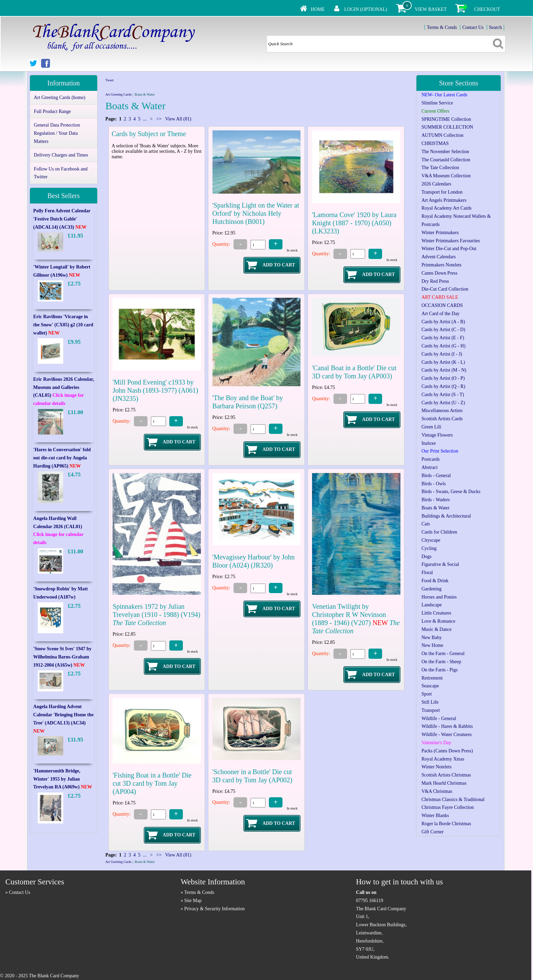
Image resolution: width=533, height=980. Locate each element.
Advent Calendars (439, 257)
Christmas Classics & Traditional (453, 799)
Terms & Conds (442, 27)
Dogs (427, 557)
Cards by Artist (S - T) (443, 395)
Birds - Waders (436, 500)
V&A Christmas (437, 791)
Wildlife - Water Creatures (447, 734)
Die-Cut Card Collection (445, 289)
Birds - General (436, 476)
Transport (431, 710)
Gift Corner (433, 832)
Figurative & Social (440, 564)
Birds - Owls (434, 484)
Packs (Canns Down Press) (447, 751)
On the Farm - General (443, 654)
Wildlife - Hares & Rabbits (447, 726)
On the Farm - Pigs (440, 670)
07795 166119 (369, 901)
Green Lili (431, 427)
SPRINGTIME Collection (446, 119)
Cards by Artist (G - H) (444, 346)
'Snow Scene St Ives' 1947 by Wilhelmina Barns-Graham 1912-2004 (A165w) (63, 657)
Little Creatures (436, 613)
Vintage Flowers (437, 435)
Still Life (430, 702)
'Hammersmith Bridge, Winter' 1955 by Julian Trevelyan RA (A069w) (63, 779)
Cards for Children (439, 532)
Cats (426, 524)
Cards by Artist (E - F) (443, 338)
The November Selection (445, 152)
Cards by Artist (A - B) (443, 322)
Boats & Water (436, 508)
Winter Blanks (435, 815)
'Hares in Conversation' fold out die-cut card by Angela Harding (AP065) (62, 458)
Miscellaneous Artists (442, 411)
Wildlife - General (439, 718)
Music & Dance (437, 629)
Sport (427, 694)
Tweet (109, 80)
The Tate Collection (440, 168)
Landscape (432, 605)
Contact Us (473, 27)
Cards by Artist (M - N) (444, 370)
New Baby (432, 638)
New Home (432, 645)
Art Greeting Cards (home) (60, 97)
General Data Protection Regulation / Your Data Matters (57, 133)
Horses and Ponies (439, 597)
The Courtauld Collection (446, 160)
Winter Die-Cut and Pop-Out (449, 249)
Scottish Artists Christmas (446, 775)
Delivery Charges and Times (61, 155)
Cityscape (431, 540)
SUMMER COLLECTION (447, 127)
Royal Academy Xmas (443, 759)
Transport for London (442, 192)
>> (159, 119)
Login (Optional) (366, 9)
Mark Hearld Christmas (444, 783)
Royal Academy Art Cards (446, 208)
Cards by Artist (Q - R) (443, 386)
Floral (427, 573)
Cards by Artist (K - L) (443, 362)
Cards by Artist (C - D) (443, 330)
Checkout (487, 9)
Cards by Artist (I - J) (442, 354)
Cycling (429, 548)
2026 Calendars (436, 184)
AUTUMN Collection (442, 135)
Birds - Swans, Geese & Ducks (451, 492)
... (145, 119)
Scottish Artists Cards (442, 419)
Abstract (429, 467)
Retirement (432, 678)
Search (495, 27)
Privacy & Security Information (214, 909)
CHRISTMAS (435, 143)
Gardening (432, 589)
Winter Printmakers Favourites (451, 241)
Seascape (430, 686)
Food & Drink (435, 581)
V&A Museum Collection (446, 176)
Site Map (193, 901)
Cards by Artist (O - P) (443, 378)
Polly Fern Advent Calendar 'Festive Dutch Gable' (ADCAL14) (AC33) (62, 219)
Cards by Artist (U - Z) (443, 403)
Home (318, 9)
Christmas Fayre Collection (448, 807)
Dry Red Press (435, 281)
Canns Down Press (440, 273)
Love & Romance (439, 621)
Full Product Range (53, 111)
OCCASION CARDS (442, 305)
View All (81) (178, 119)
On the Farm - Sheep (441, 662)
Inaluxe (429, 443)
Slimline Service (437, 103)
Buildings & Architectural (446, 516)
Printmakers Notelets (442, 265)
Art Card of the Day (441, 314)
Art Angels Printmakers (444, 200)
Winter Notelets (436, 767)
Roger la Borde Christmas (446, 824)
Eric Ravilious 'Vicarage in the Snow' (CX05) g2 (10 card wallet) (63, 325)
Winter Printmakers (440, 233)
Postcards (431, 459)
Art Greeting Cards (118, 94)
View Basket (431, 9)
